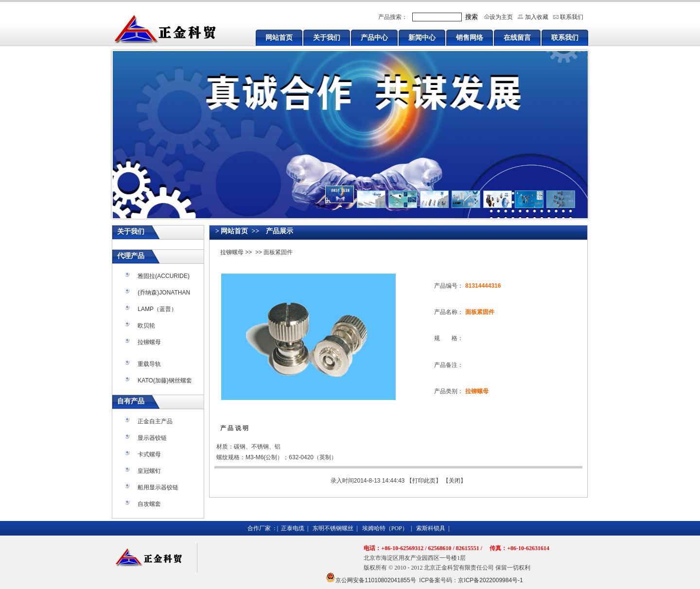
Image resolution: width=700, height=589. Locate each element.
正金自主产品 (155, 421)
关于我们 (327, 37)
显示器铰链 (152, 438)
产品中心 (374, 37)
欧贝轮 (146, 326)
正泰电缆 (293, 528)
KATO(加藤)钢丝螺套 (165, 381)
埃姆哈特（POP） (385, 528)
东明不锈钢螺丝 (333, 528)
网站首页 (279, 37)
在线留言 (517, 37)
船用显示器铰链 (158, 487)
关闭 (455, 481)
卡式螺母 (149, 454)
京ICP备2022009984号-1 (490, 580)
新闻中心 (422, 37)
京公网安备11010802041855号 (376, 580)
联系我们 (572, 17)
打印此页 (424, 481)
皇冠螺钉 (149, 471)
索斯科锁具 (431, 528)
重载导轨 (149, 364)
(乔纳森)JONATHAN (164, 293)
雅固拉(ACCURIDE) (164, 276)
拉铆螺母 (149, 342)
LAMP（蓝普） (157, 309)
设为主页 (501, 17)
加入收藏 (537, 17)
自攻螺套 (149, 504)
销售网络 (470, 37)
